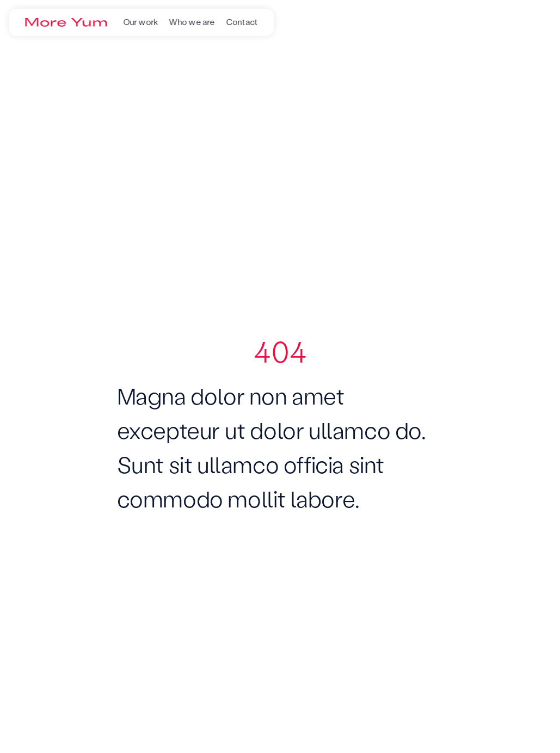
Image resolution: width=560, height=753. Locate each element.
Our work (141, 22)
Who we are (192, 22)
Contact (242, 22)
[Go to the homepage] (66, 23)
